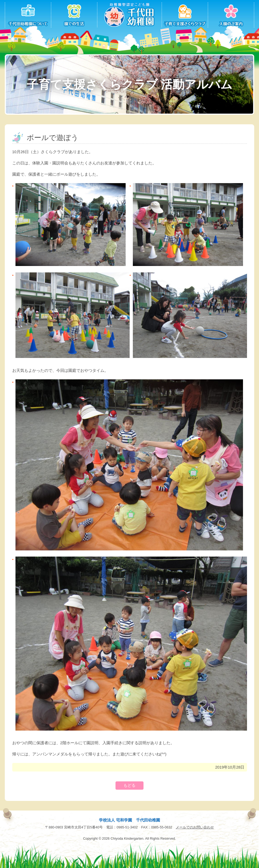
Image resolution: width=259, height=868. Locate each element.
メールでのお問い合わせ (195, 827)
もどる (129, 785)
